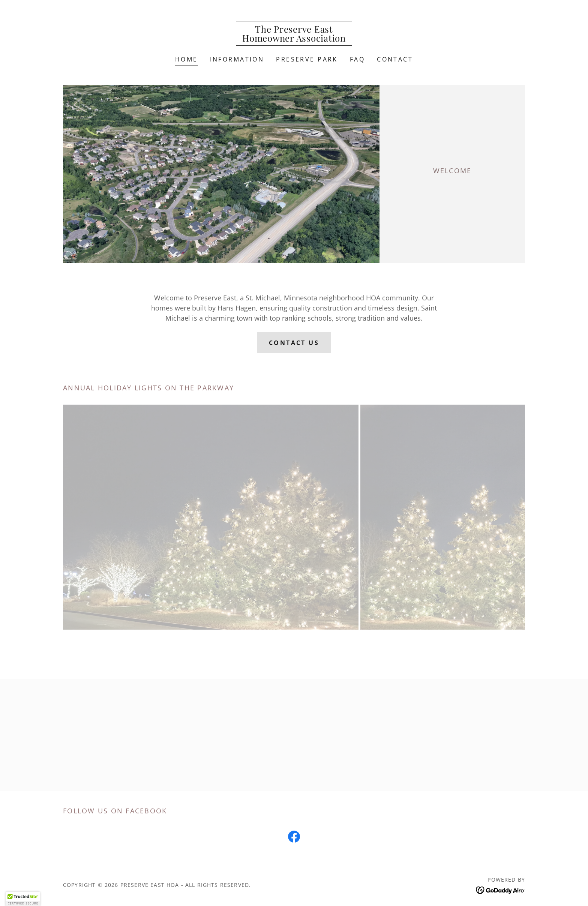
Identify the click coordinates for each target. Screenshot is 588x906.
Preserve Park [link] (307, 59)
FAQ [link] (357, 59)
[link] (294, 39)
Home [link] (187, 59)
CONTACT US (294, 343)
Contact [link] (395, 59)
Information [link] (237, 59)
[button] (23, 899)
